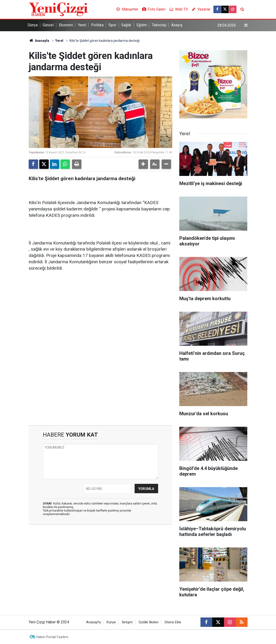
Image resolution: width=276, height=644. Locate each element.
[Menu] (246, 25)
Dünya (33, 25)
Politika (97, 25)
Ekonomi (66, 25)
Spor (112, 25)
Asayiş (177, 25)
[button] (143, 164)
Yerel (82, 25)
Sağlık (126, 25)
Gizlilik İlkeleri (149, 622)
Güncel (48, 25)
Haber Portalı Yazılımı (52, 637)
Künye (111, 622)
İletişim (127, 622)
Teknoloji (159, 25)
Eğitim (142, 25)
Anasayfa (39, 41)
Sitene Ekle (173, 622)
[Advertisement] (100, 312)
